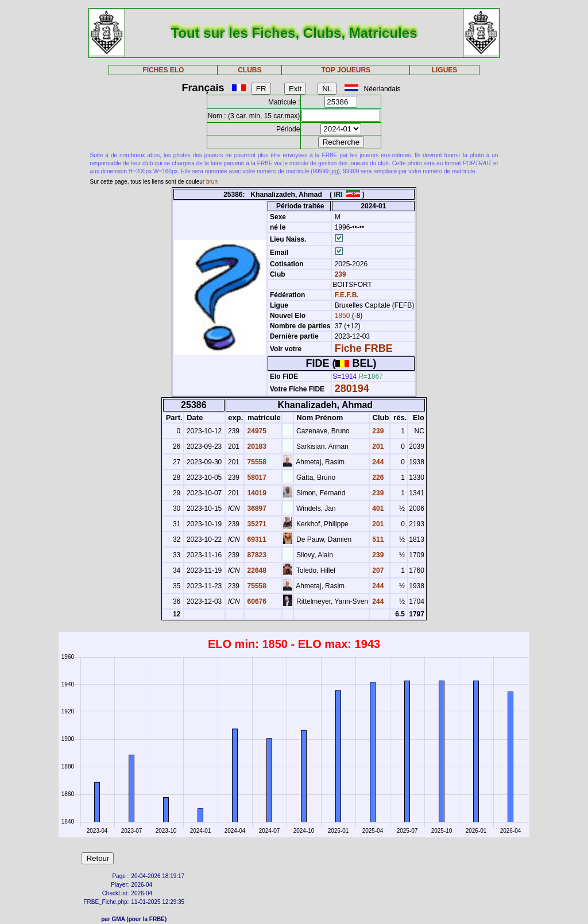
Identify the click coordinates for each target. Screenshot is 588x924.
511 (377, 539)
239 (339, 274)
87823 (256, 555)
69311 (256, 539)
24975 (256, 431)
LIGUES (445, 70)
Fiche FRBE (364, 348)
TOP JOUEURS (346, 70)
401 (377, 508)
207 (377, 570)
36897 (256, 508)
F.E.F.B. (347, 295)
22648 (256, 570)
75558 (256, 462)
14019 (256, 493)
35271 (256, 524)
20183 (256, 447)
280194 (352, 389)
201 (377, 447)
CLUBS (249, 70)
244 (377, 462)
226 (377, 477)
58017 (256, 477)
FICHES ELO (163, 70)
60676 (256, 601)
